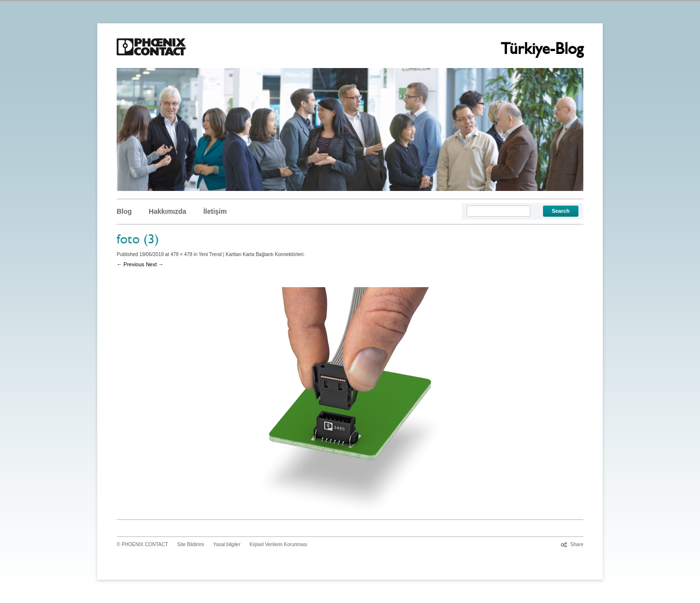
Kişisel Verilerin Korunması (279, 544)
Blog (124, 211)
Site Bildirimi (191, 544)
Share (577, 544)
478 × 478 (182, 254)
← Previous (131, 264)
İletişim (215, 211)
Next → (155, 264)
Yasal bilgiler (227, 544)
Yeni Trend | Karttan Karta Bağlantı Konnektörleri (251, 254)
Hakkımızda (167, 211)
